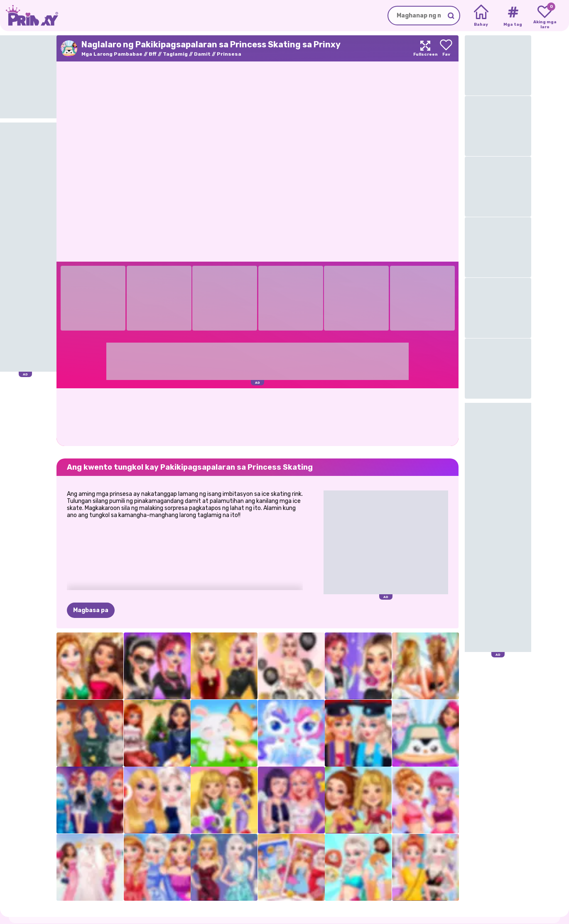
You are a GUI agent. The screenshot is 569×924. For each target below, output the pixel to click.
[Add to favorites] (446, 48)
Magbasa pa (91, 569)
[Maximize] (425, 48)
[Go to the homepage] (29, 16)
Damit (202, 54)
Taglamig (175, 54)
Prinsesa (229, 54)
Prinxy (48, 901)
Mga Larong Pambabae (112, 54)
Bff (153, 54)
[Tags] (513, 16)
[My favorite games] (545, 16)
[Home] (481, 16)
